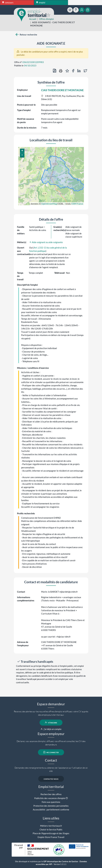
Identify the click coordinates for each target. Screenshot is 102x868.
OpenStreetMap (49, 204)
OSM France (77, 204)
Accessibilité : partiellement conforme (51, 810)
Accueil (33, 19)
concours (8, 2)
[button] (22, 151)
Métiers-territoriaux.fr (51, 826)
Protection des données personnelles (51, 806)
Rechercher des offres (51, 794)
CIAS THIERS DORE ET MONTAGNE (62, 90)
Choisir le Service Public (51, 830)
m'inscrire (51, 722)
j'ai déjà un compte (51, 729)
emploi (41, 2)
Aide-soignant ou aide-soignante (46, 242)
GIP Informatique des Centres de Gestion (61, 862)
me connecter (51, 752)
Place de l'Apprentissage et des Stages (51, 833)
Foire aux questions (51, 802)
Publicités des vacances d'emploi (50, 798)
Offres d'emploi (46, 19)
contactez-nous (51, 779)
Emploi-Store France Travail (51, 837)
